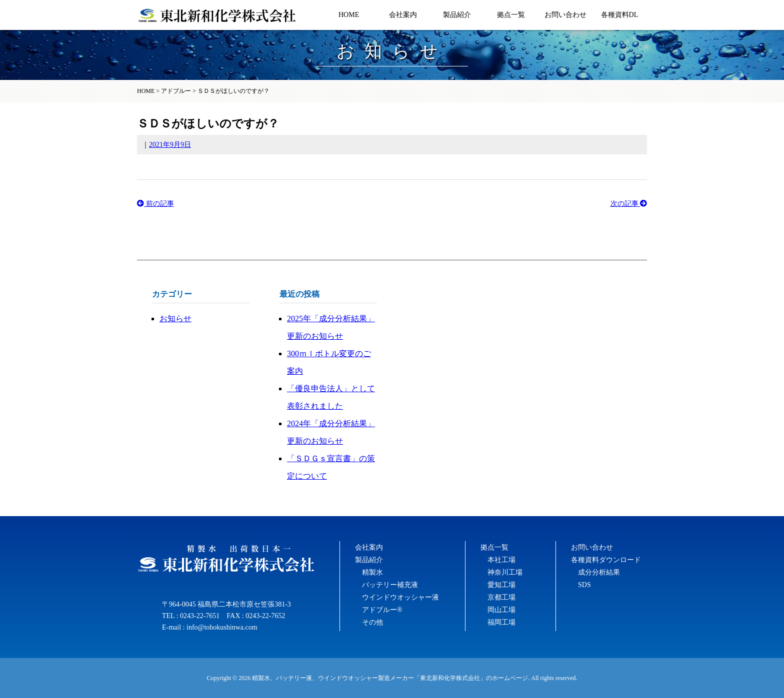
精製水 (372, 572)
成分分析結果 (599, 572)
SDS (584, 585)
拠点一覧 (511, 15)
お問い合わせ (565, 15)
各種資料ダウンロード (606, 560)
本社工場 (501, 560)
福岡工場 (501, 622)
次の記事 (629, 204)
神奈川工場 (505, 572)
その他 (372, 622)
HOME (349, 15)
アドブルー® (382, 610)
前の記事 (155, 204)
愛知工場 (501, 585)
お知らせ (175, 319)
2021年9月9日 (170, 145)
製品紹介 (457, 15)
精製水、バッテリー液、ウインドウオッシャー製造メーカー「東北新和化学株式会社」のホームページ (390, 678)
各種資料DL (620, 15)
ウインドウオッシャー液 (400, 597)
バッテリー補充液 (390, 585)
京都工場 (501, 597)
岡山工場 (501, 610)
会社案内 (403, 15)
